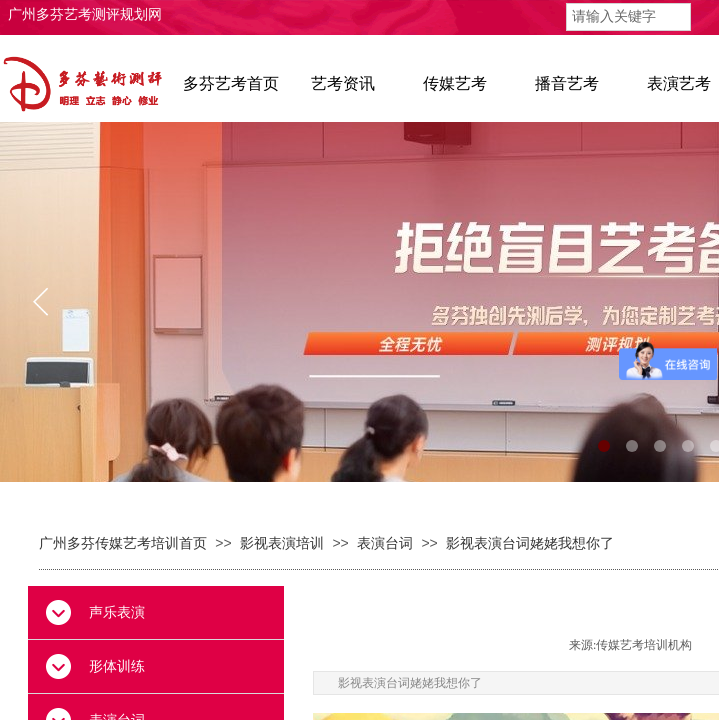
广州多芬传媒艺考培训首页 (123, 543)
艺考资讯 (343, 83)
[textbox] (628, 17)
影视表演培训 (282, 543)
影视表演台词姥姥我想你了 (530, 543)
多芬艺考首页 (231, 83)
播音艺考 (567, 83)
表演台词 (385, 543)
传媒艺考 (455, 83)
